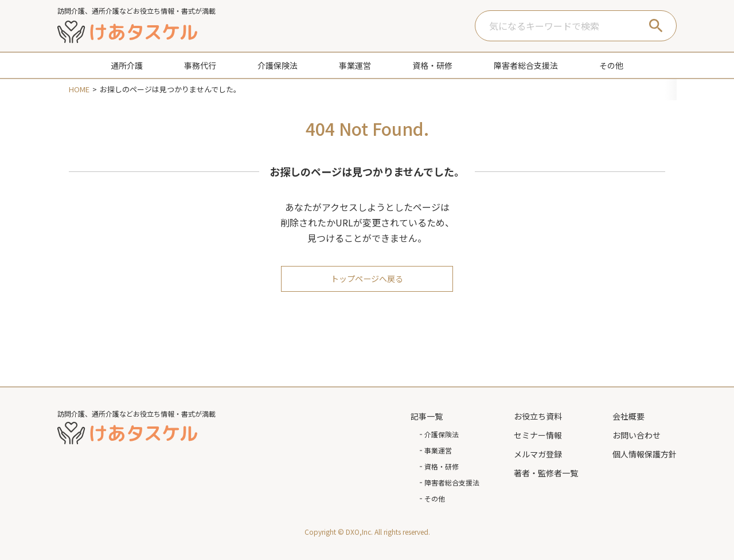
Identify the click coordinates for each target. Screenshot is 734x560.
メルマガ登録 (538, 454)
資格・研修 (442, 466)
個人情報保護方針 (645, 454)
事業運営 (438, 450)
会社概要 (628, 416)
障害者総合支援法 (452, 482)
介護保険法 (442, 434)
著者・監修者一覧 (546, 473)
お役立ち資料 (538, 416)
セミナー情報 (538, 435)
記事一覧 (427, 416)
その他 (435, 498)
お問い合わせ (637, 435)
